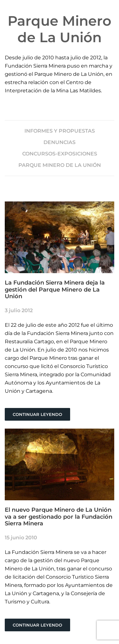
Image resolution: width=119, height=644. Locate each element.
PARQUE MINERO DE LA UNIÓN (60, 165)
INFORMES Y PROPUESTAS (60, 131)
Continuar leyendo (37, 414)
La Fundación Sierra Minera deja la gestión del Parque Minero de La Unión (55, 289)
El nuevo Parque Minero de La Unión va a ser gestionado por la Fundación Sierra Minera (59, 517)
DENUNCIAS (60, 142)
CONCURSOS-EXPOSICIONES (60, 154)
